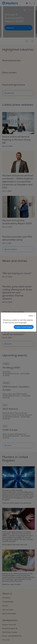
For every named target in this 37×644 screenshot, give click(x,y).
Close (32, 316)
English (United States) (24, 327)
